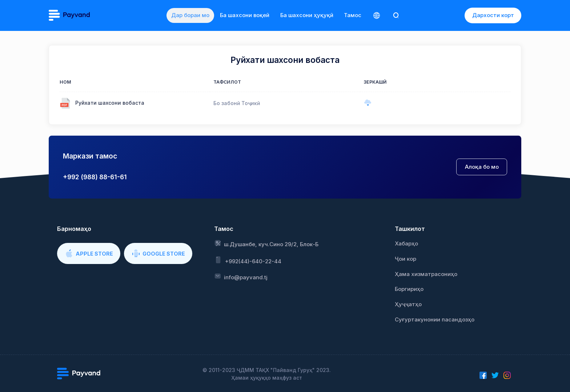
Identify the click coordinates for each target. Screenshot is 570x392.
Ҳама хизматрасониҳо (426, 274)
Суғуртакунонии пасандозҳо (435, 320)
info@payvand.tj (241, 277)
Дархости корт (493, 15)
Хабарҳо (406, 244)
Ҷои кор (406, 259)
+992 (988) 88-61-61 (95, 177)
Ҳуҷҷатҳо (408, 304)
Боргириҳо (409, 289)
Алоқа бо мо (482, 167)
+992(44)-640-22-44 (248, 260)
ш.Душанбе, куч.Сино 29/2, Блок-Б (266, 244)
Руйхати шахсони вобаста (110, 103)
